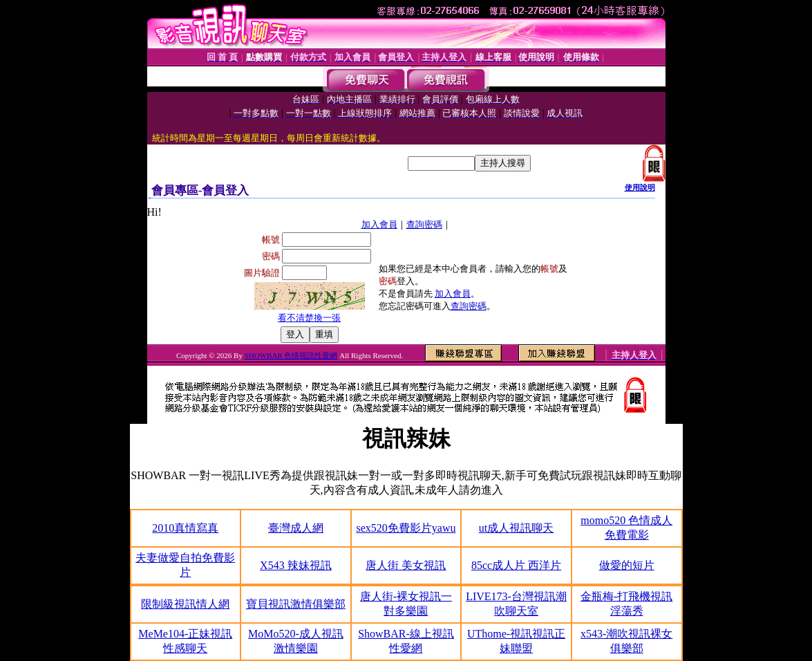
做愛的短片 (627, 565)
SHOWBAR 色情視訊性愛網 (291, 355)
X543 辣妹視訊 (296, 565)
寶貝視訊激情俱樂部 (296, 604)
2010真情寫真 (185, 528)
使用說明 (640, 187)
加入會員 (379, 224)
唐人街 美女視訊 (406, 565)
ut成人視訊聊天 (516, 528)
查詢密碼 (424, 224)
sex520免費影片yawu (406, 528)
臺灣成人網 (296, 528)
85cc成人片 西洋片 (516, 565)
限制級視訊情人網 (185, 604)
